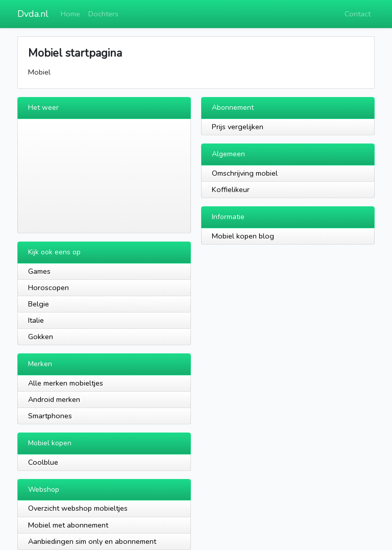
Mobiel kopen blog (243, 236)
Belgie (39, 304)
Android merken (54, 399)
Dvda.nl (33, 14)
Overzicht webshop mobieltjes (78, 508)
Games (39, 271)
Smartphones (50, 416)
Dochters (103, 14)
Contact (358, 14)
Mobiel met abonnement (68, 525)
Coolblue (43, 462)
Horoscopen (48, 288)
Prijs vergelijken (238, 127)
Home (70, 14)
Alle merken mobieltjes (66, 383)
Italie (36, 320)
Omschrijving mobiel (245, 173)
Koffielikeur (231, 189)
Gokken (41, 337)
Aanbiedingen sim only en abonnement (92, 541)
